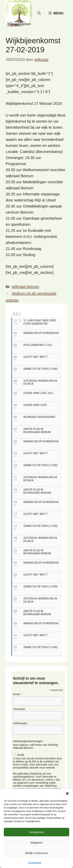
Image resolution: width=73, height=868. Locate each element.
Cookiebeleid (35, 863)
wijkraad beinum (26, 287)
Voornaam (19, 709)
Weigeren (37, 843)
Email (17, 694)
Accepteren (37, 832)
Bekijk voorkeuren (36, 853)
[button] (67, 794)
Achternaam (20, 723)
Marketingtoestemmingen (28, 741)
